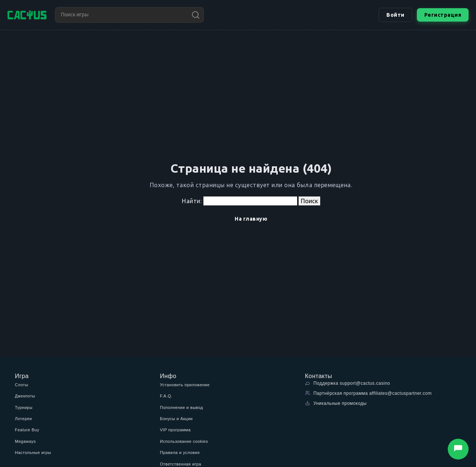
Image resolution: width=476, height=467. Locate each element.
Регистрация (443, 15)
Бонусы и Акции (176, 419)
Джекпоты (25, 396)
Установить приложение (185, 385)
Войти (395, 15)
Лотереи (23, 419)
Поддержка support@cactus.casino (348, 383)
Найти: (192, 201)
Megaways (25, 441)
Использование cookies (184, 441)
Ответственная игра (181, 464)
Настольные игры (33, 452)
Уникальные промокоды (336, 403)
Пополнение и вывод (181, 407)
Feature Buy (27, 430)
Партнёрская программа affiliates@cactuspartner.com (368, 393)
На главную (251, 219)
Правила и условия (180, 452)
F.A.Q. (166, 396)
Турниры (24, 407)
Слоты (22, 385)
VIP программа (175, 430)
